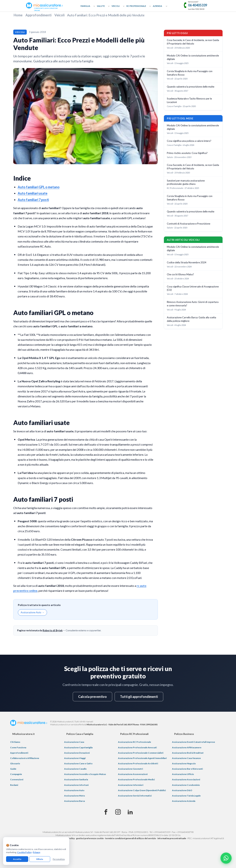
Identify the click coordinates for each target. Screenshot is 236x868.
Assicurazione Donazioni (77, 753)
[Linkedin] (130, 812)
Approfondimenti (38, 15)
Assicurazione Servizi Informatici (135, 796)
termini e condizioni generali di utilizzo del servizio (131, 838)
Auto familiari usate (33, 193)
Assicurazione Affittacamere (187, 747)
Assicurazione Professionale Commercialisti (141, 753)
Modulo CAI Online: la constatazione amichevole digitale (193, 57)
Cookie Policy (24, 852)
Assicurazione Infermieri (131, 785)
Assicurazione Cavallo (75, 769)
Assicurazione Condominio (186, 785)
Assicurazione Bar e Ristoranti (187, 769)
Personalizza (59, 859)
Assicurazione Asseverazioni (133, 774)
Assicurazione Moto (75, 796)
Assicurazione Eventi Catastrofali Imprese (194, 742)
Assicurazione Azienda (184, 801)
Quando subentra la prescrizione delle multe (191, 87)
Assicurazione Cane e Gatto (78, 763)
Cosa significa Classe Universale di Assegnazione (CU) (193, 288)
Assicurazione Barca (74, 801)
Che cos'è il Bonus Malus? (180, 274)
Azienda (157, 6)
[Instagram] (118, 812)
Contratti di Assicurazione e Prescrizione (189, 224)
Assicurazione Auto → (32, 612)
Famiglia (85, 6)
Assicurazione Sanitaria (76, 779)
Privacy (37, 852)
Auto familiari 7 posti (33, 200)
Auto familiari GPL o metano (39, 187)
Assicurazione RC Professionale (135, 742)
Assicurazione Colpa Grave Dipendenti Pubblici (142, 790)
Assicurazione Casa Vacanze (186, 758)
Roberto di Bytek (53, 630)
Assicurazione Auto (74, 790)
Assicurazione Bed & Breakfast (188, 753)
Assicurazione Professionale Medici (136, 779)
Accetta (17, 859)
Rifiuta (40, 859)
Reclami (14, 785)
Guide (13, 769)
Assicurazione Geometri (130, 769)
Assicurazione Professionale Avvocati (137, 747)
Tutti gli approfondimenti (139, 697)
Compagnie (16, 774)
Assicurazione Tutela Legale (186, 796)
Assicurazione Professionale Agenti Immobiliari (142, 758)
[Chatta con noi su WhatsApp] (226, 858)
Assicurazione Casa (74, 742)
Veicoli (116, 6)
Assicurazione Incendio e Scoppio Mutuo (85, 774)
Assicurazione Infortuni (76, 785)
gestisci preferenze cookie (90, 838)
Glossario (15, 763)
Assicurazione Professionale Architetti (138, 763)
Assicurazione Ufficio (183, 774)
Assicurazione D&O (182, 790)
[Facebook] (106, 812)
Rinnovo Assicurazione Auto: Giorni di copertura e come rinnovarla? (193, 304)
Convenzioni (17, 779)
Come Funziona (18, 747)
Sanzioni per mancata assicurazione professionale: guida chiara (186, 182)
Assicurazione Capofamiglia (78, 747)
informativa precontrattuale (172, 838)
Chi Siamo (15, 742)
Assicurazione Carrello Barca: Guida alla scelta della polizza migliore (191, 319)
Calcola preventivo (92, 697)
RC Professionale (136, 6)
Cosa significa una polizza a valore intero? (189, 141)
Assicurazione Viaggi (75, 758)
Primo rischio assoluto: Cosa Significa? (187, 153)
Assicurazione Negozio (184, 763)
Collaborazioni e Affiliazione (25, 758)
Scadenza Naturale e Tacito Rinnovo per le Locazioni (189, 100)
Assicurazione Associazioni (186, 779)
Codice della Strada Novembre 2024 (187, 262)
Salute (101, 6)
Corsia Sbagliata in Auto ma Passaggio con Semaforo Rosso (190, 73)
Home (18, 15)
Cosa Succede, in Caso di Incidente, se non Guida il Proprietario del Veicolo (193, 42)
